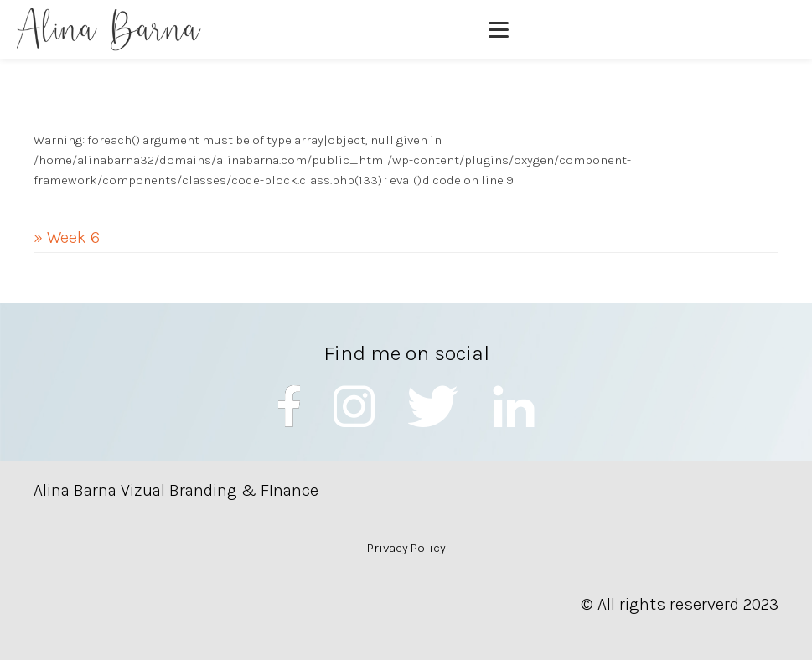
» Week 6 (67, 237)
